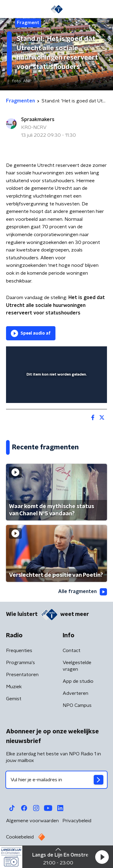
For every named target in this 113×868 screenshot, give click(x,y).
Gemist (14, 699)
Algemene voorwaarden (32, 821)
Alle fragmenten (83, 592)
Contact (72, 651)
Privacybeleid (77, 821)
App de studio (78, 681)
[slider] (56, 392)
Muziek (14, 687)
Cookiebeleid (20, 837)
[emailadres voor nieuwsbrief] (56, 780)
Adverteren (75, 693)
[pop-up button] (74, 355)
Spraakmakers (38, 120)
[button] (102, 857)
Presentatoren (22, 675)
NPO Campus (77, 705)
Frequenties (19, 651)
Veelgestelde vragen (77, 666)
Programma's (20, 663)
